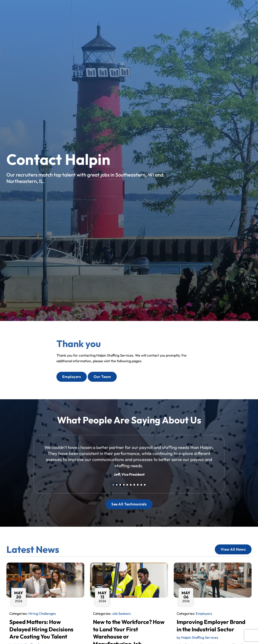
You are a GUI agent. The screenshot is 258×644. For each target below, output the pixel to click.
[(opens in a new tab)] (190, 17)
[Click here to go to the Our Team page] (102, 377)
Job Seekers (121, 614)
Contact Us (208, 9)
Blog (189, 10)
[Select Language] (239, 9)
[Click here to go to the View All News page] (233, 549)
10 (145, 485)
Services (148, 9)
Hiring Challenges (42, 614)
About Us (171, 9)
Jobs (127, 9)
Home (111, 10)
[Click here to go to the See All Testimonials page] (129, 504)
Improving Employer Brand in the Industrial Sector (211, 625)
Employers (204, 614)
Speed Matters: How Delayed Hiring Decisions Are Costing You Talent (41, 629)
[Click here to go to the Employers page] (72, 377)
